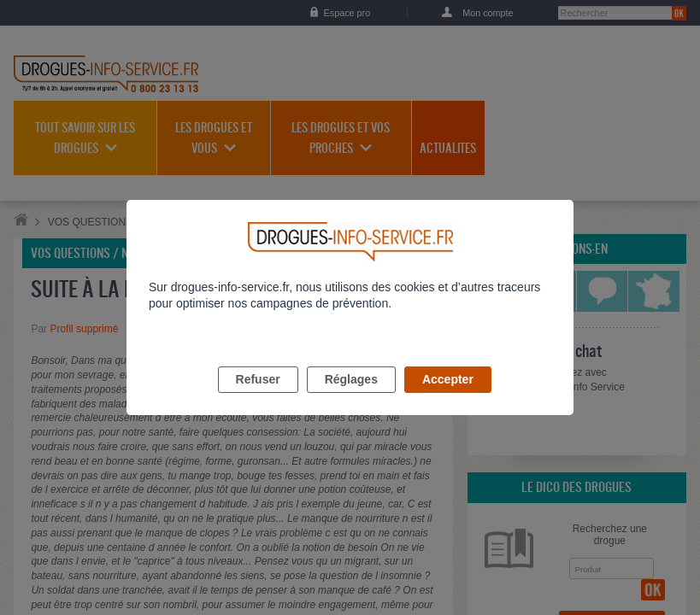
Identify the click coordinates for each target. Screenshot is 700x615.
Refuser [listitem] (258, 399)
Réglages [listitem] (351, 399)
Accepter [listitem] (448, 399)
